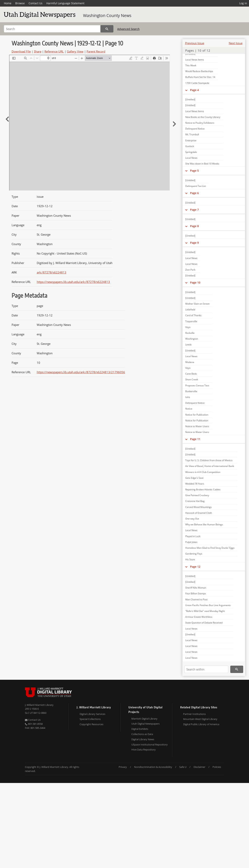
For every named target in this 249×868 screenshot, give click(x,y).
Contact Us (36, 3)
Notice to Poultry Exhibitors (200, 123)
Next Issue (236, 43)
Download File (21, 51)
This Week (191, 65)
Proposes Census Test (197, 385)
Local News (191, 158)
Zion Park (190, 270)
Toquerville (191, 321)
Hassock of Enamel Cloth (199, 513)
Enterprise (191, 140)
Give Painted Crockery (197, 495)
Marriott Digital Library (144, 719)
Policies (217, 767)
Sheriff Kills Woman (196, 588)
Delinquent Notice (195, 129)
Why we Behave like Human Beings (204, 524)
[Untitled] (190, 99)
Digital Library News (143, 739)
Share (38, 51)
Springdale (191, 152)
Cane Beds (191, 374)
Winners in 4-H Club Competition (203, 472)
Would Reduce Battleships (199, 71)
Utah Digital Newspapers (145, 724)
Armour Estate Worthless (199, 617)
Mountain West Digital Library (200, 719)
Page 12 (195, 567)
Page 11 (195, 439)
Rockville (190, 333)
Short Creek (192, 379)
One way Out (192, 519)
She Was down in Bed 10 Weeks (202, 164)
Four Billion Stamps (196, 593)
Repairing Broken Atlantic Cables (203, 489)
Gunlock (190, 146)
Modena (190, 362)
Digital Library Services (92, 714)
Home (8, 3)
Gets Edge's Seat (194, 478)
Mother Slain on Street (197, 304)
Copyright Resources (91, 724)
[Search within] (206, 669)
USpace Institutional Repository (150, 744)
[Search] (52, 29)
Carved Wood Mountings (198, 507)
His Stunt (190, 559)
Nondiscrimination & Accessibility (153, 767)
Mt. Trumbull (192, 134)
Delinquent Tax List (195, 186)
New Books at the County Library (203, 117)
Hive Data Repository (144, 750)
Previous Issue (195, 43)
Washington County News (107, 15)
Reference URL (54, 51)
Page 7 (194, 210)
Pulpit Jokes (191, 542)
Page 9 (194, 243)
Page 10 (195, 282)
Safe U (183, 767)
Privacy (123, 767)
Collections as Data (142, 734)
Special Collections (90, 719)
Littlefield (190, 310)
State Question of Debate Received (204, 623)
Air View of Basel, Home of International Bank (210, 466)
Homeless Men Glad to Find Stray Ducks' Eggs (210, 548)
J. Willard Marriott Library (39, 705)
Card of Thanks (193, 315)
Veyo (188, 327)
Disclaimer (199, 767)
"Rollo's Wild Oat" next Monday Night (205, 611)
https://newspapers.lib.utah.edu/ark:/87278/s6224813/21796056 (81, 372)
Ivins (188, 397)
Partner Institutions (194, 714)
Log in (243, 3)
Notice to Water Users (197, 426)
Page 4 (194, 90)
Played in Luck (193, 536)
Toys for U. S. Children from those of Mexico (209, 460)
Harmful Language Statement (65, 3)
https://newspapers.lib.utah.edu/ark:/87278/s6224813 (73, 282)
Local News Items (195, 60)
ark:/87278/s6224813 (51, 272)
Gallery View (75, 51)
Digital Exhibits (140, 729)
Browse (20, 3)
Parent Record (96, 51)
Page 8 (194, 226)
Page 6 (194, 193)
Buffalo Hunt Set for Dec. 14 (200, 77)
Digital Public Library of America (201, 724)
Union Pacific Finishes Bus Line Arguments (208, 605)
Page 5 (194, 171)
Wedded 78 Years (195, 484)
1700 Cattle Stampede (197, 83)
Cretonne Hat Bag (195, 501)
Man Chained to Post (196, 599)
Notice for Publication (197, 415)
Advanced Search (128, 29)
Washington (192, 339)
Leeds (188, 345)
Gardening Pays (194, 554)
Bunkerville (191, 391)
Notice (189, 409)
